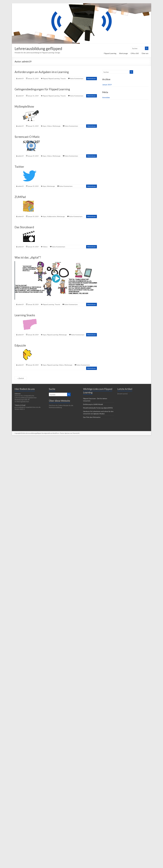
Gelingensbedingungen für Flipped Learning (42, 89)
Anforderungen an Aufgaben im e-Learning (42, 72)
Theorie (63, 78)
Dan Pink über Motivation (92, 417)
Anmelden (106, 97)
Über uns (145, 53)
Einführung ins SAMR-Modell (93, 404)
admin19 (21, 78)
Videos (49, 126)
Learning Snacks (25, 315)
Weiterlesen (91, 78)
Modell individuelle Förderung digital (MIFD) (98, 408)
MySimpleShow (24, 106)
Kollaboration (52, 216)
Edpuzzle (20, 345)
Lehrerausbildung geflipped (38, 49)
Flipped (45, 78)
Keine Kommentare (77, 78)
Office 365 (135, 53)
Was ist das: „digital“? (28, 257)
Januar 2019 (107, 85)
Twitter (19, 167)
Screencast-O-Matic (27, 137)
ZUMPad (20, 197)
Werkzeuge (123, 53)
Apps (45, 126)
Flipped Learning (110, 53)
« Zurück (21, 378)
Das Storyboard (24, 227)
